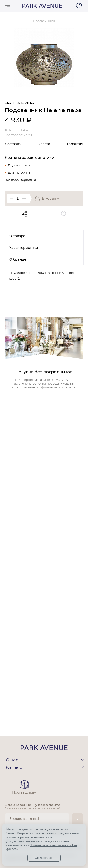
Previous (24, 405)
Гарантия (75, 144)
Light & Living (19, 103)
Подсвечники (19, 165)
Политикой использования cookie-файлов (42, 847)
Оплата (44, 144)
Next (64, 405)
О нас (12, 760)
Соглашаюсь (44, 858)
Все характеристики (21, 180)
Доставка (13, 144)
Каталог (15, 768)
